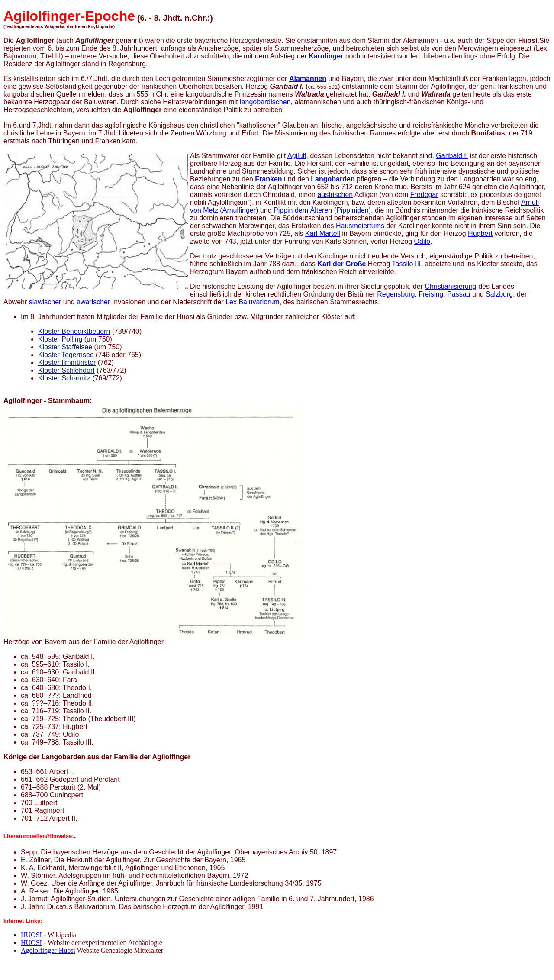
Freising (431, 294)
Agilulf (297, 156)
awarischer (93, 302)
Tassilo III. (407, 264)
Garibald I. (452, 156)
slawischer (45, 302)
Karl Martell (323, 234)
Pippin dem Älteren (303, 210)
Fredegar (424, 195)
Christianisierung (451, 286)
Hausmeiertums (360, 226)
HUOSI (31, 935)
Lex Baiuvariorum (253, 302)
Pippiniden (353, 210)
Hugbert (480, 234)
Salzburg (499, 294)
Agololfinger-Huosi (48, 950)
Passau (459, 294)
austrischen (335, 195)
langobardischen (265, 102)
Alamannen (308, 79)
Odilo (422, 241)
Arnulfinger (239, 210)
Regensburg (396, 294)
